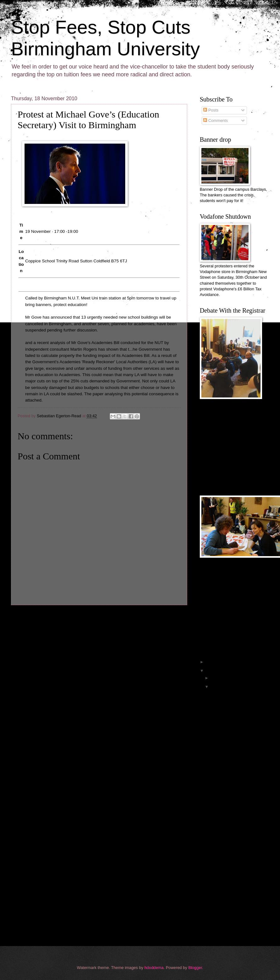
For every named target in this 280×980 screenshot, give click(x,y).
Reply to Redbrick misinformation (226, 884)
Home (100, 617)
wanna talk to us (224, 810)
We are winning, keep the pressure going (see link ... (236, 696)
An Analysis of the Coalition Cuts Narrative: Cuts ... (239, 911)
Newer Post (26, 617)
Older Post (174, 617)
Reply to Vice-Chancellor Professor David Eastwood (236, 897)
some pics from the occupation (237, 819)
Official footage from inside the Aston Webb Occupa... (237, 737)
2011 (211, 662)
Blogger (195, 968)
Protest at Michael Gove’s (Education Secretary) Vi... (236, 843)
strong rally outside (227, 788)
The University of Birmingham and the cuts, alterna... (236, 857)
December (221, 678)
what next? (220, 762)
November (221, 687)
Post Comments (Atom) (57, 630)
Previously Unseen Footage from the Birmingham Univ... (239, 710)
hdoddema (154, 968)
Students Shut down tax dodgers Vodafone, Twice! (239, 924)
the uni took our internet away (236, 770)
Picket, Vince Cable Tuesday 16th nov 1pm (236, 870)
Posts (211, 110)
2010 (211, 671)
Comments (216, 120)
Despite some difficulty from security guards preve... (235, 830)
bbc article (219, 779)
